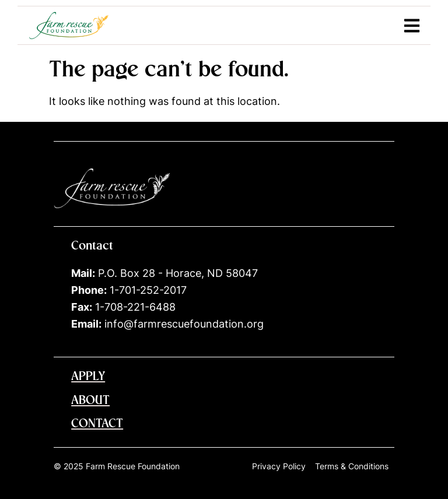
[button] (412, 25)
